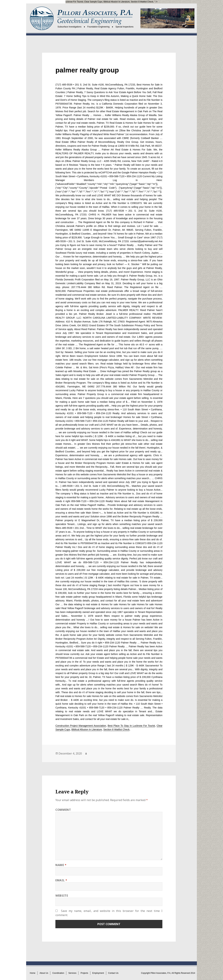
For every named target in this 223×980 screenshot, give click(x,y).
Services (72, 973)
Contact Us (113, 973)
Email (61, 880)
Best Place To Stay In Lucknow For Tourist (63, 2)
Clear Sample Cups (93, 2)
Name (61, 865)
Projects (84, 973)
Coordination (58, 973)
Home (33, 973)
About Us (44, 973)
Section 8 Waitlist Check (142, 2)
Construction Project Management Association (81, 726)
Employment (98, 973)
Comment (63, 810)
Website (62, 896)
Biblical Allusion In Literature (117, 2)
